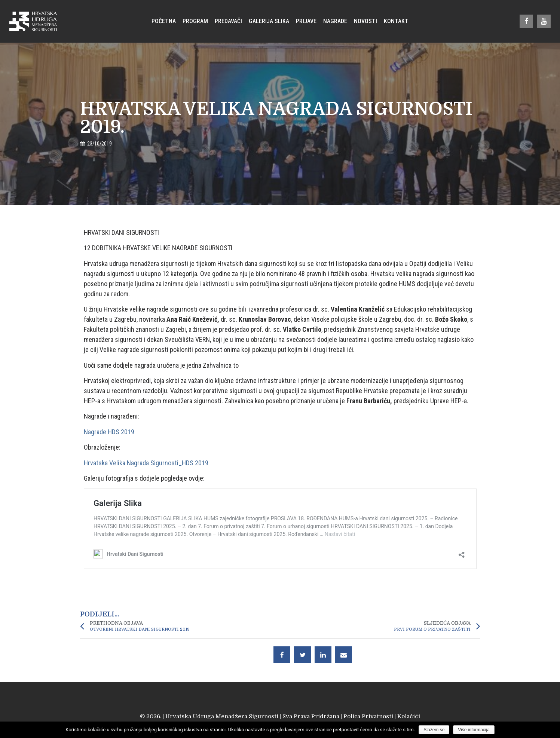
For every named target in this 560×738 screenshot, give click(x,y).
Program (195, 21)
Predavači (228, 21)
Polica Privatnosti (368, 716)
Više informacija (474, 730)
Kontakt (396, 21)
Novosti (365, 21)
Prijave (306, 21)
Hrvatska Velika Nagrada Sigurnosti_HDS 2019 (146, 463)
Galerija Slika (269, 21)
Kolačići (409, 716)
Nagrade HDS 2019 (109, 432)
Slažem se (434, 730)
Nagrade (335, 21)
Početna (164, 21)
